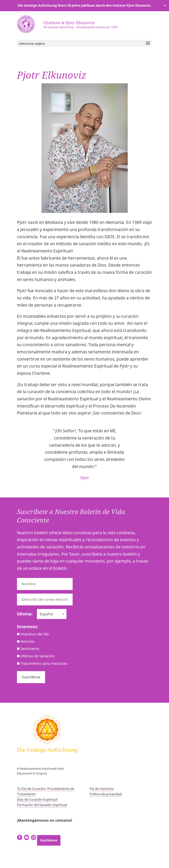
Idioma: (25, 614)
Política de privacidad (106, 794)
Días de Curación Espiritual (37, 799)
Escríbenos (49, 840)
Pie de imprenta (102, 789)
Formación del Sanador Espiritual (42, 805)
